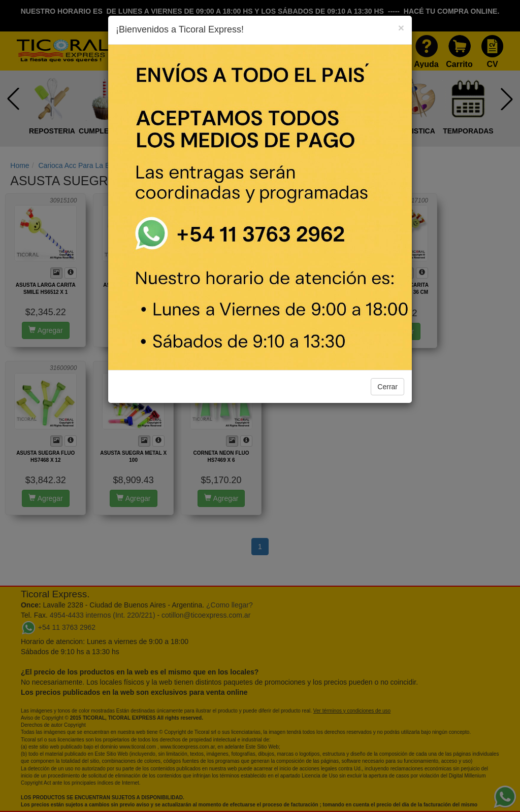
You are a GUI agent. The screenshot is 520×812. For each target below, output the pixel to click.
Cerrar (387, 387)
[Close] (401, 28)
